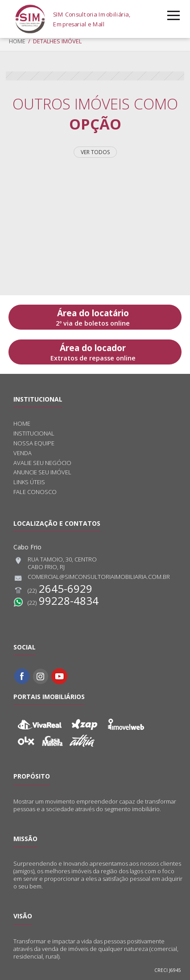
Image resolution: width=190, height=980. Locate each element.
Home (17, 41)
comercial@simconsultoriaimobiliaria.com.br (92, 578)
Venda (23, 453)
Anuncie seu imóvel (42, 472)
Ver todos (95, 152)
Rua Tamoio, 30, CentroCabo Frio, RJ (55, 563)
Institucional (34, 433)
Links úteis (29, 482)
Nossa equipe (34, 443)
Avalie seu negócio (42, 463)
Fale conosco (35, 492)
